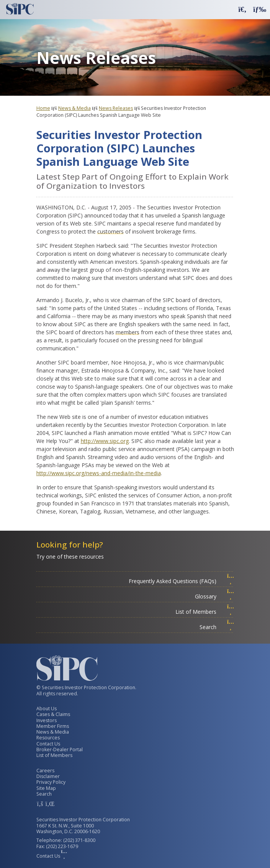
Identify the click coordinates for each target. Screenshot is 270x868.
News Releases (116, 108)
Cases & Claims (53, 714)
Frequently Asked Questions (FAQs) (181, 581)
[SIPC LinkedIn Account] (49, 804)
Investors (47, 720)
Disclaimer (48, 776)
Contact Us (48, 744)
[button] (242, 9)
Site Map (46, 788)
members (128, 332)
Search (217, 627)
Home (43, 108)
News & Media (74, 108)
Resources (48, 738)
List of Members (205, 612)
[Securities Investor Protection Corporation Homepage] (20, 9)
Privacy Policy (51, 782)
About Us (47, 709)
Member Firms (53, 726)
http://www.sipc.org (105, 441)
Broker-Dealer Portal (60, 749)
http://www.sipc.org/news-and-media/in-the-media (99, 473)
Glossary (214, 596)
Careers (45, 771)
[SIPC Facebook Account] (40, 804)
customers (110, 231)
